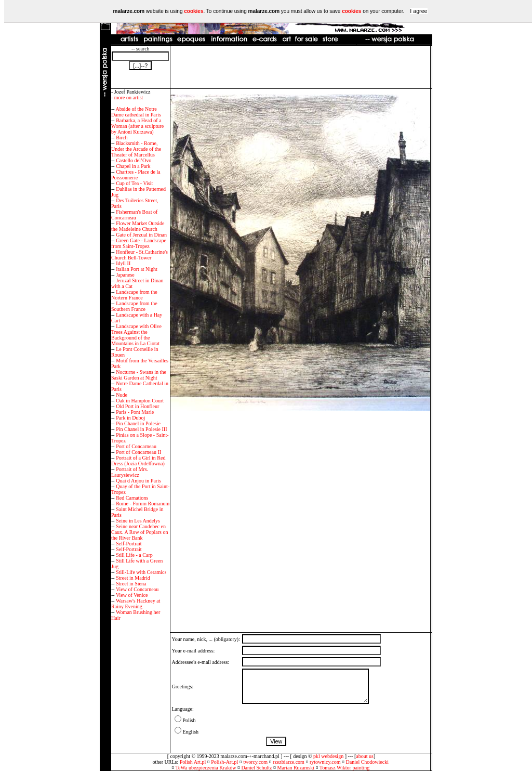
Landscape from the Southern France (134, 306)
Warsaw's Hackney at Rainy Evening (136, 604)
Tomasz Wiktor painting (344, 768)
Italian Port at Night (137, 269)
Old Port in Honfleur (137, 406)
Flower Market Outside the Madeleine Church (138, 226)
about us (365, 756)
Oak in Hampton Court (140, 401)
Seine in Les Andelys (138, 521)
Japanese (125, 275)
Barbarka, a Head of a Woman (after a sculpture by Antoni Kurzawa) (137, 126)
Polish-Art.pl (224, 762)
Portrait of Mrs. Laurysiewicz (130, 472)
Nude (122, 395)
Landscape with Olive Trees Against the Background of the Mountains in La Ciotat (136, 335)
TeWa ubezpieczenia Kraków (206, 768)
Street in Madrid (133, 578)
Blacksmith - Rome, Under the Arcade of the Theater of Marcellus (136, 149)
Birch (122, 138)
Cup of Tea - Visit (134, 183)
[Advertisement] (300, 67)
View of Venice (132, 595)
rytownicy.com (325, 762)
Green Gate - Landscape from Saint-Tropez (139, 243)
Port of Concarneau (136, 446)
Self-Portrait (129, 544)
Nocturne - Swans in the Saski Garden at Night (139, 375)
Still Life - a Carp (134, 555)
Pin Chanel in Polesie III (141, 429)
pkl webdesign (328, 756)
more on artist (129, 97)
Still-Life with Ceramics (141, 572)
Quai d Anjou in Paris (138, 481)
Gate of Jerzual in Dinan (141, 235)
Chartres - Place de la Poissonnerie (136, 175)
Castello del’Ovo (134, 160)
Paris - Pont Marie (135, 412)
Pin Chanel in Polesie (138, 423)
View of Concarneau (137, 589)
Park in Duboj (130, 418)
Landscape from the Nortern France (134, 295)
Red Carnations (132, 498)
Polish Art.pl (193, 762)
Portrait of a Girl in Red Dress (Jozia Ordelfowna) (138, 461)
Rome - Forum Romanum (143, 504)
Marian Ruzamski (296, 768)
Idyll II (123, 263)
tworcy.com (255, 762)
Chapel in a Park (133, 166)
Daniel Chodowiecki (367, 762)
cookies (194, 11)
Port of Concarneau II (138, 452)
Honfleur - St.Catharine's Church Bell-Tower (139, 255)
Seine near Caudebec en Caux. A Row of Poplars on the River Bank (139, 532)
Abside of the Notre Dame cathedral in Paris (136, 112)
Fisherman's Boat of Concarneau (134, 215)
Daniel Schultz (256, 768)
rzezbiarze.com (289, 762)
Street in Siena (131, 584)
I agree (418, 11)
